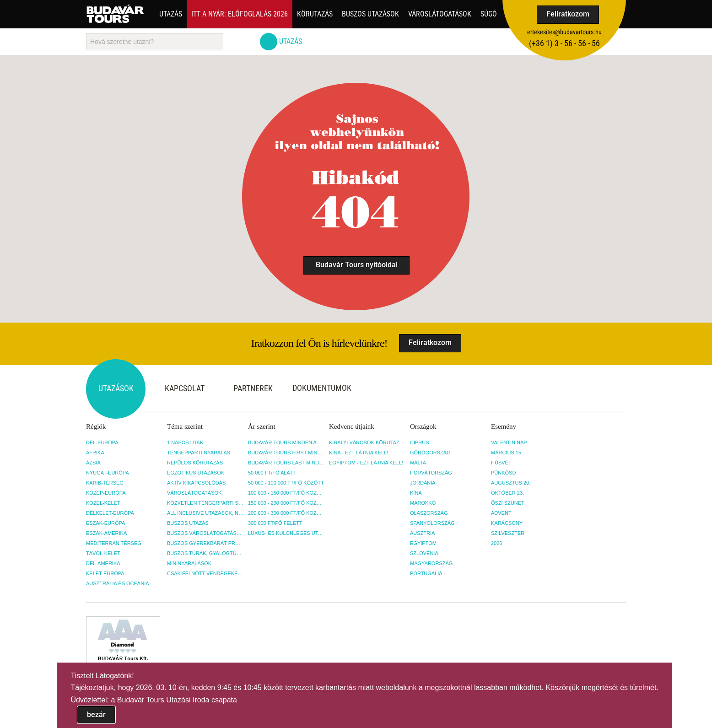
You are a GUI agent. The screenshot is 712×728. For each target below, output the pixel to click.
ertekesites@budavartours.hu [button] (564, 32)
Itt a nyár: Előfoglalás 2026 (240, 14)
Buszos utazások (370, 14)
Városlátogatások (440, 14)
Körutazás (315, 14)
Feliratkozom (568, 14)
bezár (96, 715)
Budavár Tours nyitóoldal (357, 265)
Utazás (171, 14)
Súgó (489, 14)
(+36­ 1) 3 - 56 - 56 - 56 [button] (564, 43)
